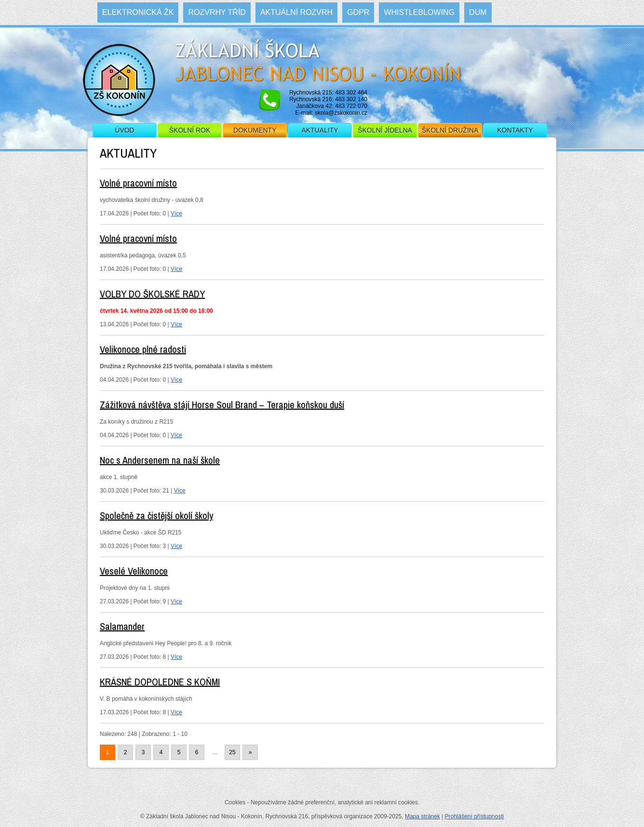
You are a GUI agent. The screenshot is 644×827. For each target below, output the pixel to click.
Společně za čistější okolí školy (156, 515)
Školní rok (190, 130)
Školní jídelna (385, 130)
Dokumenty (255, 130)
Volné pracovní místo (138, 183)
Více (176, 213)
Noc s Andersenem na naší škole (160, 460)
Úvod (124, 130)
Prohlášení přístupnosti (474, 816)
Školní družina (450, 130)
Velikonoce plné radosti (143, 349)
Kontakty (515, 130)
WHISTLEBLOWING (419, 12)
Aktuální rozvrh (296, 12)
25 (232, 752)
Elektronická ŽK (138, 12)
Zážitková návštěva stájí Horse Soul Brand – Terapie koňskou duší (222, 405)
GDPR (358, 12)
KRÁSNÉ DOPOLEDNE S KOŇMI (160, 682)
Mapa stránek (423, 816)
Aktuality (320, 130)
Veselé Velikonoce (134, 571)
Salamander (122, 626)
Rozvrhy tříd (217, 12)
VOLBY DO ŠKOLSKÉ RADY (152, 294)
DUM (478, 12)
